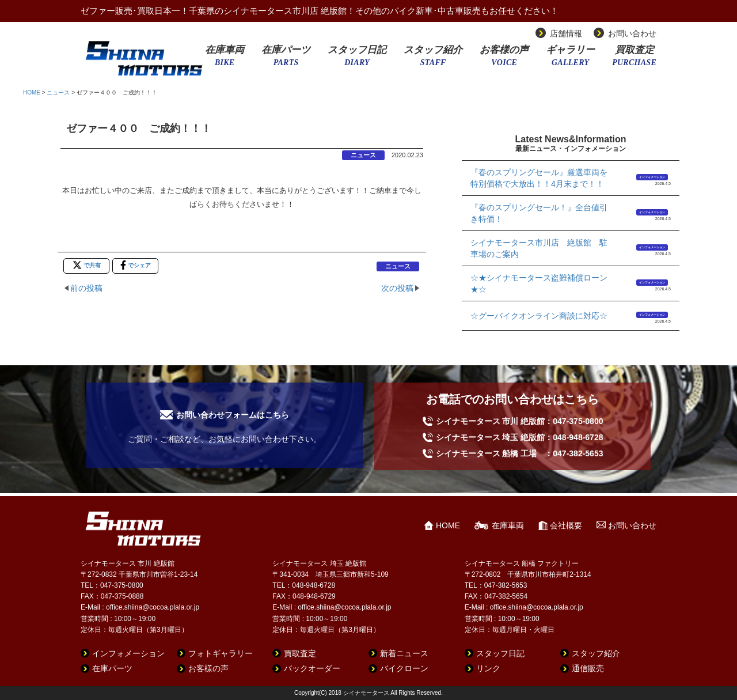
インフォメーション (652, 177)
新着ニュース (404, 653)
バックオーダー (312, 668)
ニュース (58, 92)
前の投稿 (86, 288)
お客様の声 (504, 59)
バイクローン (404, 668)
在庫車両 (225, 59)
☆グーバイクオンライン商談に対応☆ (539, 316)
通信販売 (588, 668)
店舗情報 (566, 33)
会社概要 (566, 525)
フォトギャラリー (221, 653)
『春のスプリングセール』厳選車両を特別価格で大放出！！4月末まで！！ (539, 178)
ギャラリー (570, 59)
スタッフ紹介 (433, 59)
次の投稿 (397, 288)
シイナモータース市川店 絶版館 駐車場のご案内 (539, 248)
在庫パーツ (286, 59)
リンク (488, 668)
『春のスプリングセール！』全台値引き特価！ (539, 213)
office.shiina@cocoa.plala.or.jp (153, 607)
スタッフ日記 (357, 59)
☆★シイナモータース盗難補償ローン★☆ (539, 283)
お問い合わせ (632, 33)
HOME (32, 92)
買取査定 (634, 59)
